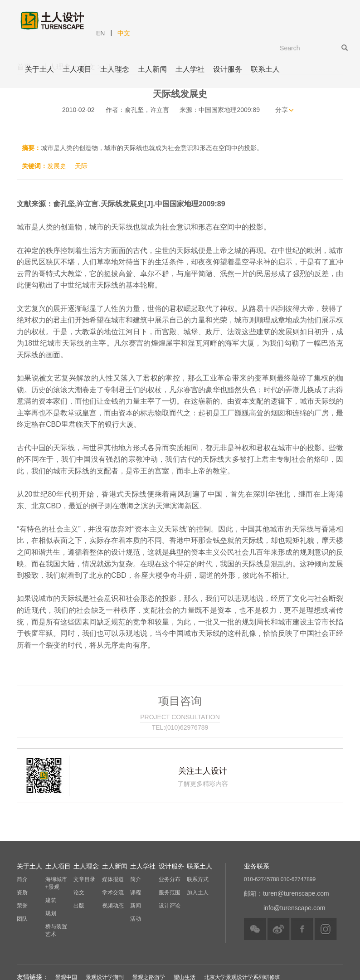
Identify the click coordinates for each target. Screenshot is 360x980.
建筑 (51, 900)
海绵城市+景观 (56, 883)
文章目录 (84, 879)
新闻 (136, 906)
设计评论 (170, 906)
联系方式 (198, 879)
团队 (22, 919)
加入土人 (198, 892)
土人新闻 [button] (152, 69)
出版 (79, 906)
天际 (81, 166)
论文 (79, 892)
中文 (124, 33)
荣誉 (22, 906)
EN (100, 33)
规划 (51, 913)
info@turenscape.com (294, 908)
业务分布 (170, 879)
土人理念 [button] (115, 69)
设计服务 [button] (228, 69)
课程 (136, 892)
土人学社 (190, 69)
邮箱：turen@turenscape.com (287, 893)
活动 (136, 919)
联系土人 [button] (265, 69)
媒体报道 (113, 879)
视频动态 (113, 906)
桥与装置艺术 (56, 930)
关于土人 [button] (39, 69)
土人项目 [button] (77, 69)
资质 (22, 892)
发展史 (57, 166)
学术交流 (113, 892)
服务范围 (170, 892)
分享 (282, 110)
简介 (22, 879)
